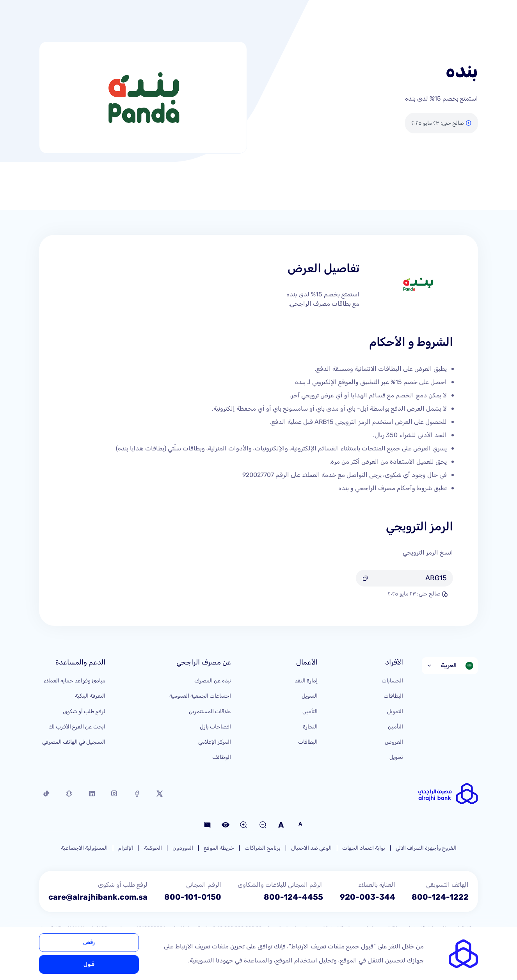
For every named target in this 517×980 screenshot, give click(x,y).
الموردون (183, 848)
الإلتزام (126, 848)
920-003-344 (368, 897)
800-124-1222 (440, 897)
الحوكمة (153, 848)
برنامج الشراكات (263, 848)
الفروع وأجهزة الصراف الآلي (426, 848)
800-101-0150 (193, 897)
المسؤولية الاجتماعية (84, 848)
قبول (89, 964)
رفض (89, 942)
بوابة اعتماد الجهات (364, 848)
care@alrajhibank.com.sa (98, 897)
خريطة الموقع (219, 848)
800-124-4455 (293, 897)
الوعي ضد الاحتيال (311, 848)
